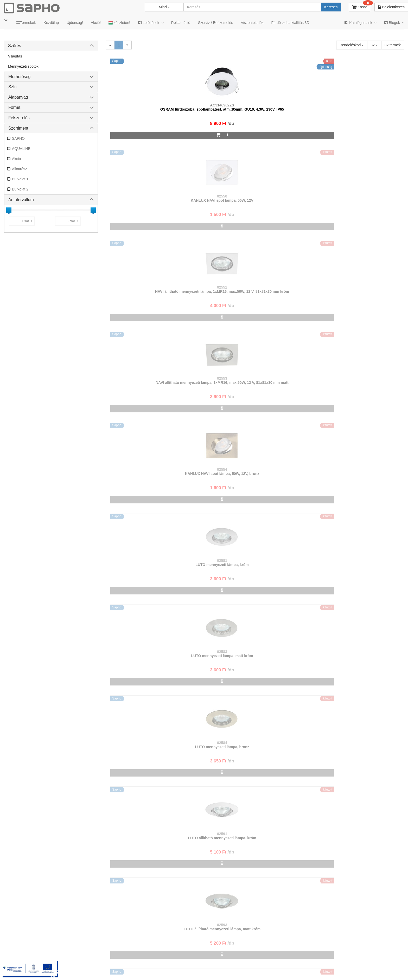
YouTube (386, 969)
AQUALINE (21, 149)
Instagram (296, 969)
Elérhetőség (19, 77)
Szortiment (18, 128)
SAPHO (18, 138)
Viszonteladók (252, 23)
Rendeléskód (352, 45)
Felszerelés (19, 118)
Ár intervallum (21, 200)
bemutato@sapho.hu (166, 949)
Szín (12, 87)
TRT (170, 969)
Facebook (327, 969)
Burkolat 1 (20, 179)
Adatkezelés (226, 969)
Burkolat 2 (20, 189)
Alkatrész (20, 169)
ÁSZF (203, 969)
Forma (14, 107)
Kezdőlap (51, 23)
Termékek (26, 23)
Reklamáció (181, 23)
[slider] (9, 210)
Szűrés (15, 46)
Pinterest (356, 969)
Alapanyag (18, 97)
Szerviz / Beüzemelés (216, 23)
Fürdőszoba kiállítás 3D (290, 23)
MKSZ (186, 969)
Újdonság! (75, 23)
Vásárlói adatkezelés (260, 969)
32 (374, 45)
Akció (16, 159)
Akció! (96, 23)
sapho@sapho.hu (27, 949)
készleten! (119, 23)
